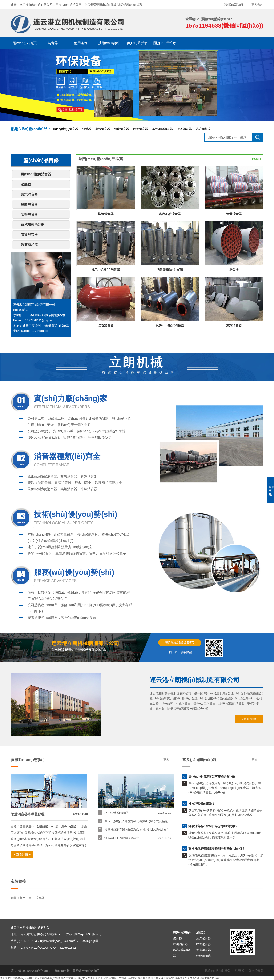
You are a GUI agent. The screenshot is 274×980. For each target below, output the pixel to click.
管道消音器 (184, 129)
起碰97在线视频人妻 (139, 978)
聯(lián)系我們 (233, 5)
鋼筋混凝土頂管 (21, 898)
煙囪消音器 (122, 129)
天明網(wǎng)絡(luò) (86, 971)
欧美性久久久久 (184, 978)
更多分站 (257, 5)
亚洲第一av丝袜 (118, 978)
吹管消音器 (141, 129)
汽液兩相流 (203, 129)
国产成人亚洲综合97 (162, 978)
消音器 (53, 43)
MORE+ (257, 159)
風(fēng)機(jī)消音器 (65, 129)
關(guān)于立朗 (165, 43)
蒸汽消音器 (103, 129)
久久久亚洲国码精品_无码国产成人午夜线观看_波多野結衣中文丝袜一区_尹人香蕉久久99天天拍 (54, 978)
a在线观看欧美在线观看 (207, 978)
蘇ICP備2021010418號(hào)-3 (31, 971)
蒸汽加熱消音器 (162, 129)
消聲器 (87, 129)
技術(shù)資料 (109, 43)
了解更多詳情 (249, 719)
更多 (166, 760)
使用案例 (81, 43)
